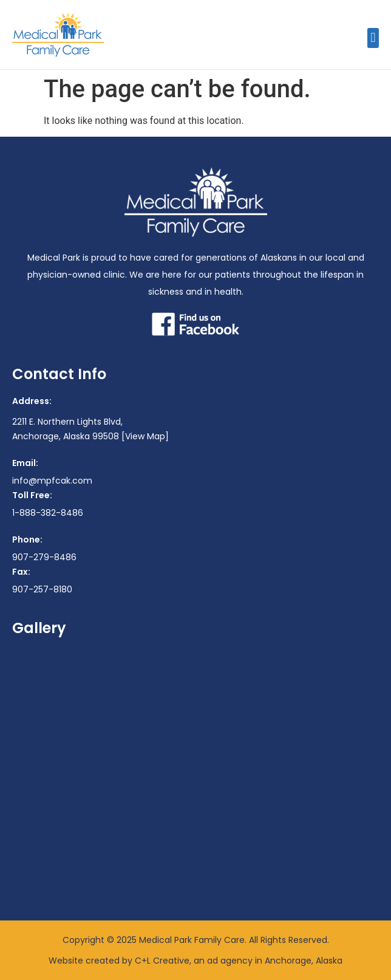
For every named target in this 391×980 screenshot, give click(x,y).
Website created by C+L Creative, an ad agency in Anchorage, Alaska (195, 961)
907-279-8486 (44, 557)
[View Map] (145, 436)
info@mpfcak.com (52, 481)
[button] (373, 38)
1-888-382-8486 (48, 513)
